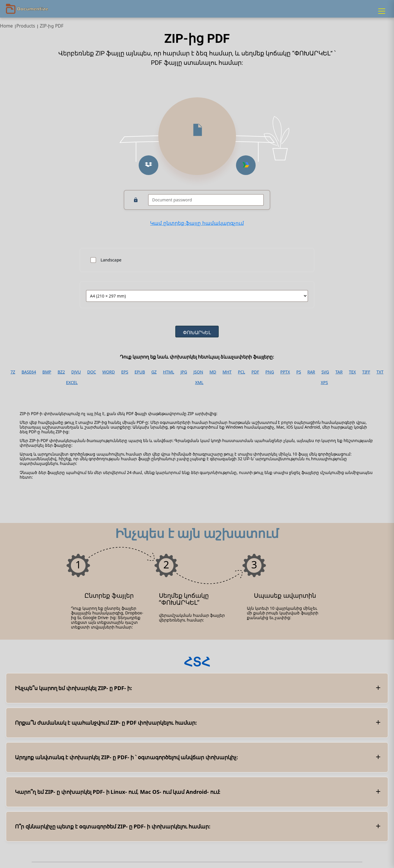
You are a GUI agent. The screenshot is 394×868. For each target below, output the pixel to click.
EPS (125, 372)
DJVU (76, 372)
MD (213, 372)
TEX (352, 372)
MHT (227, 372)
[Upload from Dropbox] (148, 165)
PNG (270, 372)
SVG (325, 372)
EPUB (140, 372)
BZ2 (61, 372)
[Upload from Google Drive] (246, 165)
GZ (154, 372)
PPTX (285, 372)
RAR (311, 372)
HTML (169, 372)
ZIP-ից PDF (52, 26)
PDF (255, 372)
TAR (339, 372)
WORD (109, 372)
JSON (198, 372)
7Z (13, 372)
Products (26, 26)
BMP (47, 372)
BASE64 (29, 372)
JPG (184, 372)
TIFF (366, 372)
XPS (324, 383)
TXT (380, 372)
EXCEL (72, 383)
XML (199, 383)
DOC (91, 372)
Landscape (111, 260)
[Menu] (382, 11)
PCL (241, 372)
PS (299, 372)
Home (6, 26)
